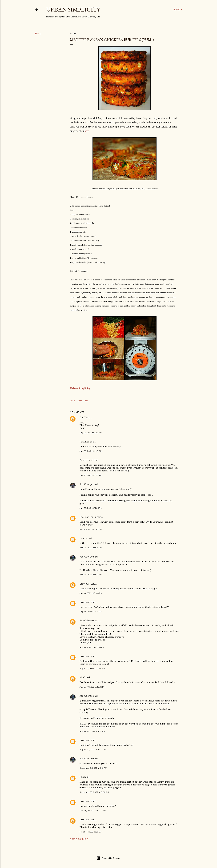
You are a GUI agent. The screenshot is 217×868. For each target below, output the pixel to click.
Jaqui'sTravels (87, 621)
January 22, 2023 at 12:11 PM (93, 810)
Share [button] (38, 34)
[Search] (177, 10)
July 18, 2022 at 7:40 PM (91, 593)
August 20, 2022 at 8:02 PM (93, 750)
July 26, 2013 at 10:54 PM (91, 433)
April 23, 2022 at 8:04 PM (91, 548)
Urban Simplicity (73, 10)
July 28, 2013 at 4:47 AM (91, 451)
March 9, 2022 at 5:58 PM (91, 529)
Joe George (86, 484)
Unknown (85, 584)
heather (84, 538)
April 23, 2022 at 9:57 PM (91, 575)
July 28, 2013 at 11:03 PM (91, 508)
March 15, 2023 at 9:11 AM (91, 832)
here (87, 131)
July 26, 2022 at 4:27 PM (91, 611)
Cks (82, 777)
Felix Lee (84, 442)
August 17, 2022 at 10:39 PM (92, 687)
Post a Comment (79, 839)
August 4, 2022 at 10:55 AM (92, 668)
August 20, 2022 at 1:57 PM (92, 731)
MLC (82, 677)
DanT (82, 418)
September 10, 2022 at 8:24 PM (94, 792)
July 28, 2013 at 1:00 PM (91, 475)
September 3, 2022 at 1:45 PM (93, 768)
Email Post (83, 401)
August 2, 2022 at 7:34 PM (92, 647)
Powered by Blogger (108, 858)
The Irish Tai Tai (88, 517)
